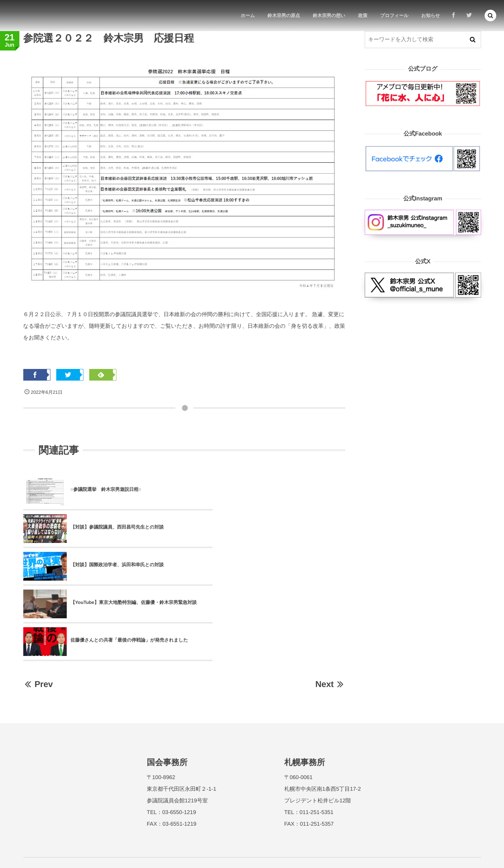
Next (330, 609)
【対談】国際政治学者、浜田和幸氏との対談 (117, 527)
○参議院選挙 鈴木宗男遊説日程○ (106, 489)
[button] (490, 16)
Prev (38, 609)
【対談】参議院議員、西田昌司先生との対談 (278, 489)
